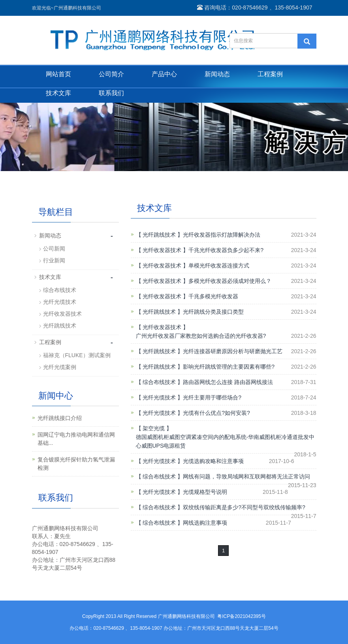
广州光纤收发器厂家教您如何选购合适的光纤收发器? (201, 336)
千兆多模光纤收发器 (213, 296)
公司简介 (111, 74)
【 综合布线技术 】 (160, 382)
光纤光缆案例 (60, 367)
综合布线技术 (60, 290)
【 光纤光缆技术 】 (160, 397)
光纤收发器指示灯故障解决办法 (222, 235)
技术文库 (58, 93)
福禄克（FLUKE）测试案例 (77, 355)
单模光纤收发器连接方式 (219, 266)
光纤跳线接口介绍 (60, 418)
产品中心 (164, 74)
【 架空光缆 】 (154, 428)
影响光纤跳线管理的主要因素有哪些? (229, 367)
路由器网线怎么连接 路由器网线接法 (228, 382)
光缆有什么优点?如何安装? (216, 413)
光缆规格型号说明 (205, 492)
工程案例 (270, 74)
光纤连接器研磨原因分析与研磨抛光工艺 (233, 351)
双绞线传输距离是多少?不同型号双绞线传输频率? (244, 507)
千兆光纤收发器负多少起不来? (226, 250)
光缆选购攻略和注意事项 (213, 461)
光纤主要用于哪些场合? (212, 397)
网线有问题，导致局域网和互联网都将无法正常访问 (246, 476)
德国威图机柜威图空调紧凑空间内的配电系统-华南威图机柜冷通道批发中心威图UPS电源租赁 (225, 441)
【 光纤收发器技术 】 (162, 250)
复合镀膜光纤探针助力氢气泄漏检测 (76, 464)
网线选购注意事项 (205, 523)
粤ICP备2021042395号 (242, 616)
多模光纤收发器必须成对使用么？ (230, 281)
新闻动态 (217, 74)
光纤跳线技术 (60, 326)
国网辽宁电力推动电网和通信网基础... (76, 439)
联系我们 (111, 93)
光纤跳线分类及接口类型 (213, 312)
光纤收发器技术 (62, 314)
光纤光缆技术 (60, 302)
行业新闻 (54, 260)
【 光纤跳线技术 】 (160, 235)
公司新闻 (54, 249)
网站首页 (58, 74)
